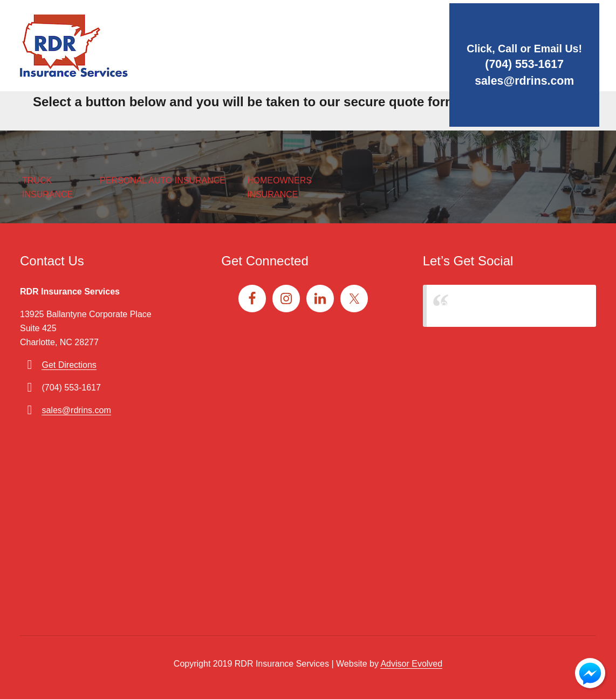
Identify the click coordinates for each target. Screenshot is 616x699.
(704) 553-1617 (514, 63)
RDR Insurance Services (488, 306)
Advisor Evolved (411, 664)
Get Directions (69, 365)
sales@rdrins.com (514, 80)
